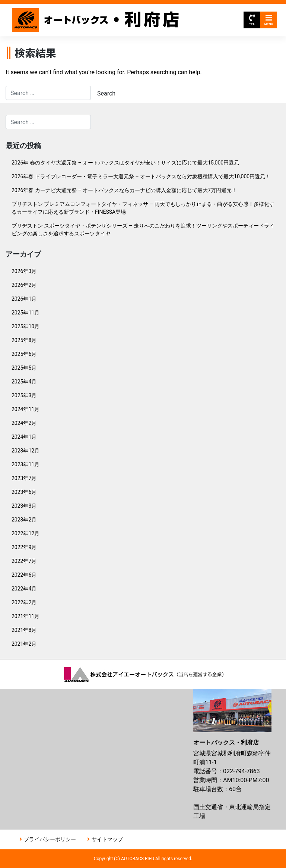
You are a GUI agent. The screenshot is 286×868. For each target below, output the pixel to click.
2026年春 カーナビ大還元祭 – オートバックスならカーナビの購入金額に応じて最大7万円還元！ (124, 190)
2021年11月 (26, 616)
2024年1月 (24, 437)
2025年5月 (24, 368)
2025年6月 (24, 354)
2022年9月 (24, 547)
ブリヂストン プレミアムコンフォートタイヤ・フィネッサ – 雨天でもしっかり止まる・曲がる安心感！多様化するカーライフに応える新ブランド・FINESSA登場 (143, 208)
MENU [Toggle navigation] (269, 20)
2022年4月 (24, 589)
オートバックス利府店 (96, 20)
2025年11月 (26, 313)
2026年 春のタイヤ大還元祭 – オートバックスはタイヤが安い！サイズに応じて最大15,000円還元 (125, 163)
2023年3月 (24, 506)
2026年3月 (24, 271)
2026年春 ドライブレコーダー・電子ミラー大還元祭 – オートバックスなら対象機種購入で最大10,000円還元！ (141, 176)
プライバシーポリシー (50, 839)
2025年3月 (24, 395)
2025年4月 (24, 382)
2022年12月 (26, 533)
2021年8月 (24, 630)
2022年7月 (24, 561)
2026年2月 (24, 285)
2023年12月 (26, 451)
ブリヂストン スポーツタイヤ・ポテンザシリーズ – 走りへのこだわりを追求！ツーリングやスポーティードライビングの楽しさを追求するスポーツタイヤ (143, 230)
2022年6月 (24, 575)
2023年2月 (24, 520)
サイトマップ (107, 839)
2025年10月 (26, 326)
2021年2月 (24, 644)
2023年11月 (26, 464)
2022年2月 (24, 602)
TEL (252, 20)
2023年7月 (24, 478)
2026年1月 (24, 299)
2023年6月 (24, 492)
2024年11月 (26, 409)
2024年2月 (24, 423)
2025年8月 (24, 340)
